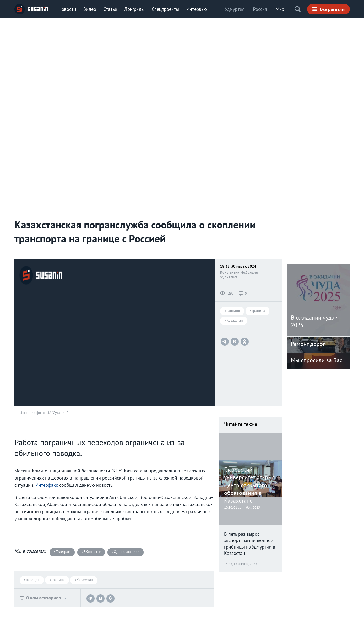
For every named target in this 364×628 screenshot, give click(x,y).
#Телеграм (62, 552)
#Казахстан (234, 321)
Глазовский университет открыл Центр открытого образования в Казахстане (249, 486)
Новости (67, 9)
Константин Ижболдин (239, 273)
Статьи (110, 9)
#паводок (232, 311)
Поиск (298, 9)
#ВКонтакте (91, 552)
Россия (260, 9)
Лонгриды (134, 9)
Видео (90, 9)
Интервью (196, 9)
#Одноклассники (126, 552)
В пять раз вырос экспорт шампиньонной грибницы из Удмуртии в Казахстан (250, 544)
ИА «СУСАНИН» (31, 9)
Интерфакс (47, 485)
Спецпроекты (165, 9)
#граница (257, 311)
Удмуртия (235, 9)
